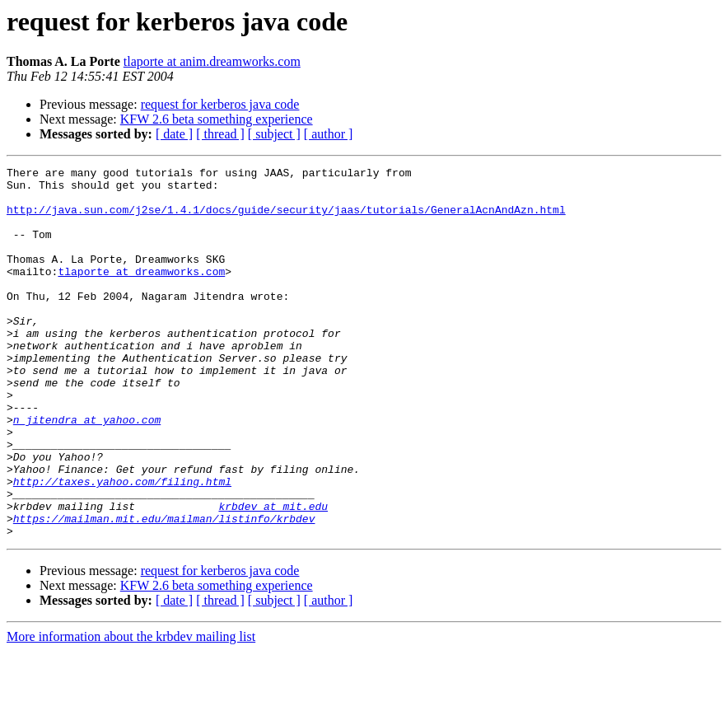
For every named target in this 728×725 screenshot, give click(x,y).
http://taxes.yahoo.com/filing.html (122, 545)
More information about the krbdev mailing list (131, 711)
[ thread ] (220, 134)
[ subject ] (274, 134)
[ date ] (174, 134)
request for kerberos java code (220, 104)
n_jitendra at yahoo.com (87, 471)
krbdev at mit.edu (273, 575)
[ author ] (329, 134)
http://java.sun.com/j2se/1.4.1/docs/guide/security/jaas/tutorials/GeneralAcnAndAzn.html (286, 219)
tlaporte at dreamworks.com (141, 293)
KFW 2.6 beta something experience (217, 119)
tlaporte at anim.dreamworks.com (212, 61)
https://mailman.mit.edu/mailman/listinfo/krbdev (164, 590)
